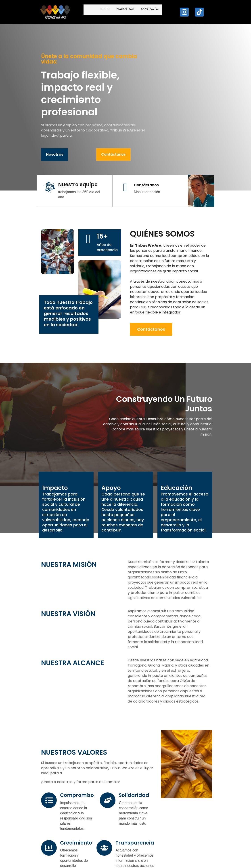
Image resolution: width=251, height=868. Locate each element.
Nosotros (108, 12)
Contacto (132, 12)
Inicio (88, 12)
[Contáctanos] (98, 180)
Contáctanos (70, 144)
